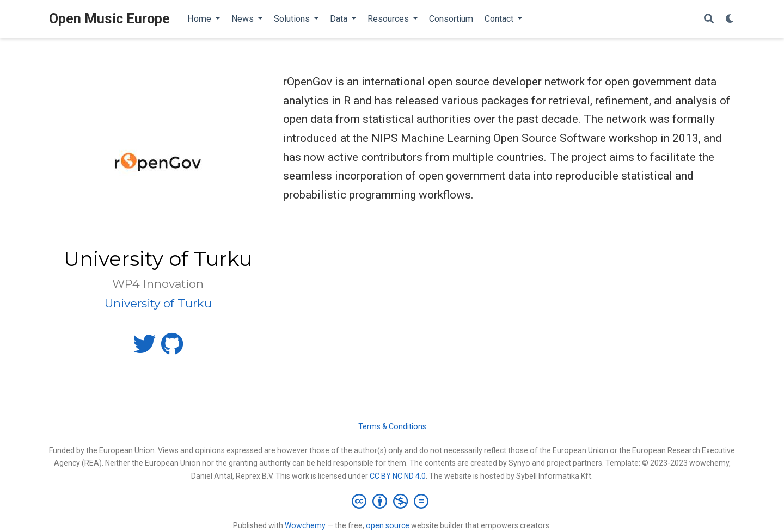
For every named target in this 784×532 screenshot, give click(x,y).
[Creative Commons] (392, 501)
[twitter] (144, 349)
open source (388, 525)
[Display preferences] (730, 19)
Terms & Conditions (392, 426)
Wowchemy (305, 525)
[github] (172, 349)
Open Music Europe (109, 19)
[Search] (709, 19)
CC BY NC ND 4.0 (398, 476)
